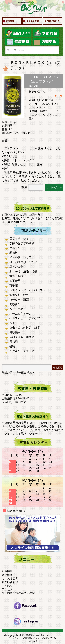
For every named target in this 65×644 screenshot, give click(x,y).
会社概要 (7, 575)
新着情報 (10, 21)
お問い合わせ (53, 21)
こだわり (7, 586)
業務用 (14, 342)
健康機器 (15, 332)
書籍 (12, 346)
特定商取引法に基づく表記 (18, 593)
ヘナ (12, 323)
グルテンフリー (19, 248)
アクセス (7, 589)
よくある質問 (33, 21)
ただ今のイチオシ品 (22, 351)
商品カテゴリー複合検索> (18, 372)
